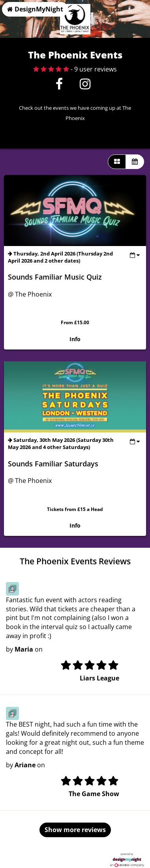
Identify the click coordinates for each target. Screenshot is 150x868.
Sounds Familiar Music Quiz (55, 277)
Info (75, 339)
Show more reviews (75, 830)
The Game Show (94, 794)
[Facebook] (59, 86)
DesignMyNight (35, 9)
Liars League (99, 678)
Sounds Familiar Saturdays (53, 464)
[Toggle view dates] (135, 255)
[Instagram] (85, 86)
